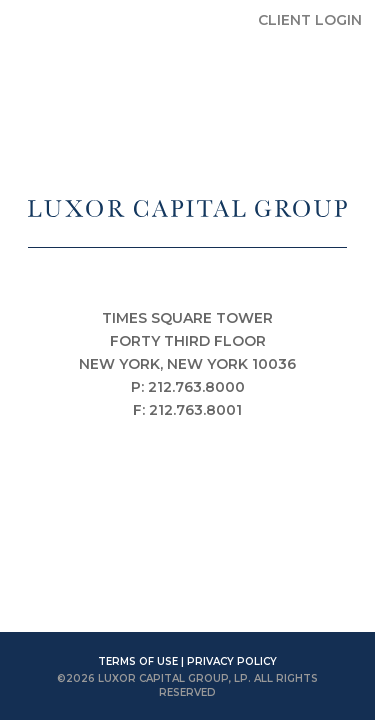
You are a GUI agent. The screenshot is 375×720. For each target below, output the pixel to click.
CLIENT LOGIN (310, 20)
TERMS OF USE (138, 661)
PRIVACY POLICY (232, 661)
